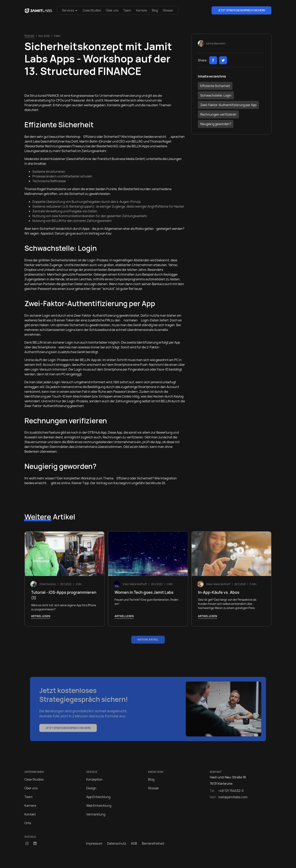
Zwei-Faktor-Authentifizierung (96, 315)
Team (127, 10)
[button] (70, 10)
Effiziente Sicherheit (215, 86)
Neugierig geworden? (216, 124)
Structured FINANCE (44, 96)
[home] (38, 10)
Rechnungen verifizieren (218, 114)
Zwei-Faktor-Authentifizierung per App (228, 105)
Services (68, 10)
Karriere (141, 10)
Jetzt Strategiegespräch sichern (241, 10)
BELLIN (136, 141)
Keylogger (171, 274)
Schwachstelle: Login (216, 95)
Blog (155, 10)
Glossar (168, 10)
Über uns (112, 10)
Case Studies (92, 10)
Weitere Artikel (148, 640)
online (66, 483)
